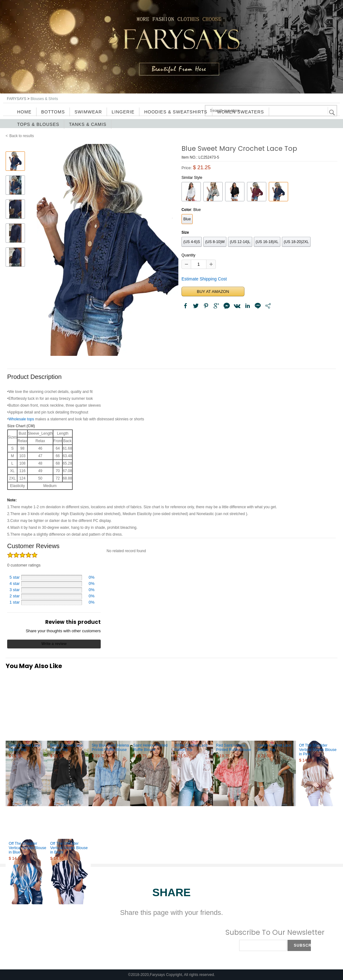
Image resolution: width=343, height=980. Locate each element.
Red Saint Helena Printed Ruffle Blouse (234, 748)
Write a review (54, 644)
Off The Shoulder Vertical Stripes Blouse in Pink (318, 750)
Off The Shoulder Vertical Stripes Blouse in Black (69, 848)
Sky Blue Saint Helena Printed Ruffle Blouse (110, 748)
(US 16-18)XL (267, 242)
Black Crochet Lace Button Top (66, 748)
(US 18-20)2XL (296, 242)
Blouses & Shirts (44, 99)
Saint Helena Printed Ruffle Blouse (150, 748)
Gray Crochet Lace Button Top (24, 748)
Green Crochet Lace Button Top (274, 748)
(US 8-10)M (215, 242)
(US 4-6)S (192, 242)
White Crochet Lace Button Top (191, 748)
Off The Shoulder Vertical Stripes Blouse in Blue (27, 848)
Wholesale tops (21, 419)
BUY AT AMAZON (213, 292)
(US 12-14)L (240, 242)
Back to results (22, 136)
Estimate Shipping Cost (204, 279)
